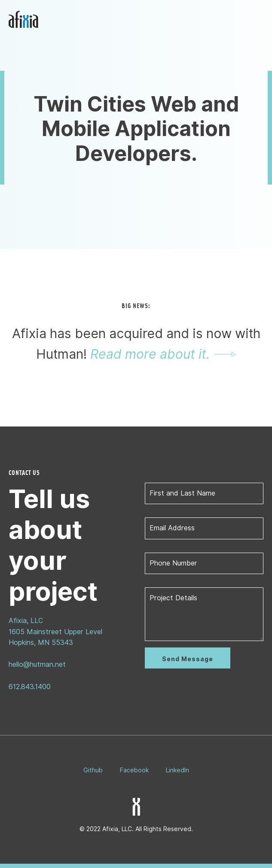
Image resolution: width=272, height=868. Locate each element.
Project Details (173, 598)
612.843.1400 (30, 687)
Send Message (188, 659)
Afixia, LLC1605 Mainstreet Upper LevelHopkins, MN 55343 (55, 632)
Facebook (134, 770)
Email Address (172, 528)
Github (93, 770)
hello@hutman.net (37, 664)
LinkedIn (177, 770)
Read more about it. (150, 354)
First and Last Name (182, 493)
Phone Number (173, 563)
